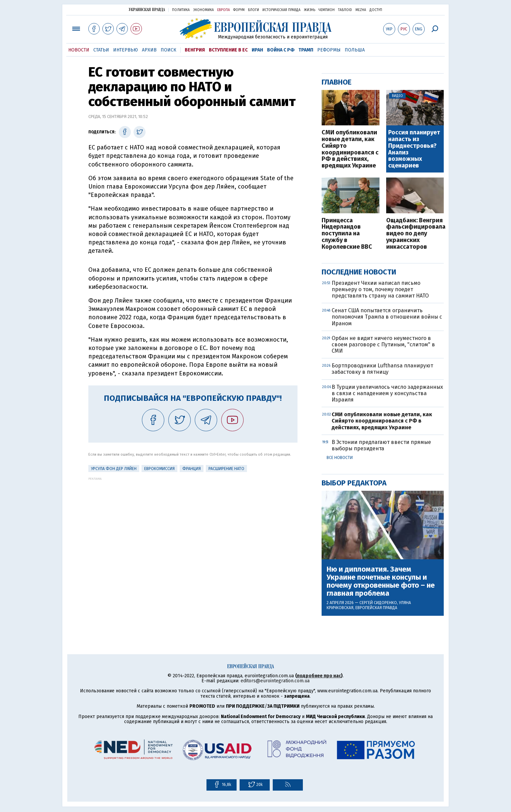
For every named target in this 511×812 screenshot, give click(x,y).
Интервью (125, 50)
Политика (181, 10)
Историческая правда (281, 10)
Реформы (329, 50)
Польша (355, 50)
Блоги (253, 10)
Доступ (376, 10)
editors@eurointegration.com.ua (275, 681)
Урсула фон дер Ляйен (114, 469)
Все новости (340, 458)
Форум (239, 10)
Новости (79, 50)
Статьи (101, 50)
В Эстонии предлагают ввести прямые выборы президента (381, 445)
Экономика (203, 10)
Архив (149, 50)
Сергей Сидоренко (378, 603)
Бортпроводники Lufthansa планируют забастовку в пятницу (382, 369)
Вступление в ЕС (228, 50)
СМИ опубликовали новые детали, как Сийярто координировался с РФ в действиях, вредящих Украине (350, 149)
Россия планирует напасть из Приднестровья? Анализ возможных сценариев (414, 149)
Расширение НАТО (226, 469)
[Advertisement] (193, 527)
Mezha (361, 10)
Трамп (306, 50)
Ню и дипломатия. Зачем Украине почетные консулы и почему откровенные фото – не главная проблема (381, 582)
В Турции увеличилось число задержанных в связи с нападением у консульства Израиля (387, 393)
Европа (224, 10)
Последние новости (359, 272)
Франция (192, 469)
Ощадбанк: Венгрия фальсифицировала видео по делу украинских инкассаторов (415, 234)
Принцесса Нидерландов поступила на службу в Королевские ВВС (347, 234)
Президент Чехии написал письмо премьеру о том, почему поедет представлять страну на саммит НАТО (380, 289)
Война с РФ (281, 50)
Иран (257, 50)
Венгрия (195, 50)
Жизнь (310, 10)
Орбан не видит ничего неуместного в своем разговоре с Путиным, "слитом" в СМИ (383, 344)
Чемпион (327, 10)
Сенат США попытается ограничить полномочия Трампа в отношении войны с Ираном (387, 317)
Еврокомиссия (159, 469)
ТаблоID (345, 10)
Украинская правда (147, 10)
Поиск (168, 50)
